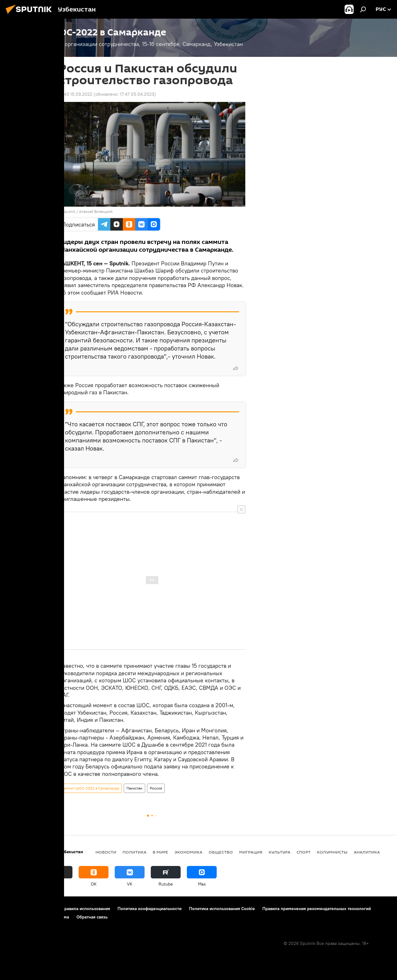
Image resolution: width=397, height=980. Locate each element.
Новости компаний (25, 917)
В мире (160, 852)
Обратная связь (92, 917)
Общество (221, 852)
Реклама (60, 917)
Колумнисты (332, 852)
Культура (279, 852)
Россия (156, 788)
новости (106, 852)
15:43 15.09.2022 (76, 94)
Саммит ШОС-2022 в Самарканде (90, 788)
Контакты (44, 909)
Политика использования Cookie (222, 909)
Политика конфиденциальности (150, 909)
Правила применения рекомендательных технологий (317, 909)
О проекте (17, 909)
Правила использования (86, 909)
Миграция (251, 852)
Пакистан (134, 788)
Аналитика (367, 852)
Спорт (304, 852)
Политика (134, 852)
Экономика (188, 852)
